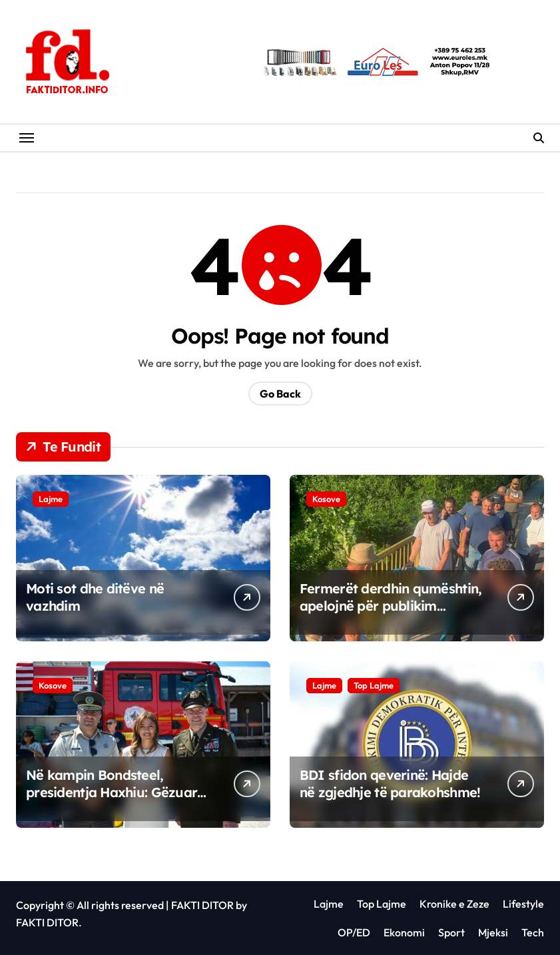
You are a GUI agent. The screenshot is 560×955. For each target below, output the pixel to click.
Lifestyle (523, 904)
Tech (533, 932)
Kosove (326, 499)
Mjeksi (493, 932)
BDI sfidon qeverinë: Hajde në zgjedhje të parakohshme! (390, 784)
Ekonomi (404, 932)
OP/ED (354, 932)
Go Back (280, 394)
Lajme (51, 499)
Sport (451, 932)
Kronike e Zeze (454, 904)
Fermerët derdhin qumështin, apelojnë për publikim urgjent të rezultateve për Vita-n (391, 614)
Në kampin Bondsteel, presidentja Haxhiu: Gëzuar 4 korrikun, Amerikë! (112, 792)
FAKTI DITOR (202, 905)
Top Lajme (374, 685)
